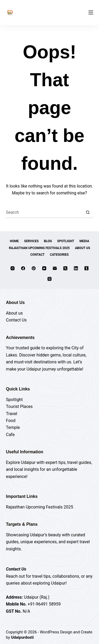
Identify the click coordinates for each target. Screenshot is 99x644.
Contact (37, 255)
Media (84, 241)
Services (31, 241)
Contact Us (16, 320)
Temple (13, 427)
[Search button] (88, 213)
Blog (48, 241)
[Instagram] (13, 268)
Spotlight (66, 241)
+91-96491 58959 (44, 604)
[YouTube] (44, 268)
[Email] (55, 268)
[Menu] (91, 12)
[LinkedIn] (76, 268)
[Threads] (49, 279)
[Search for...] (44, 213)
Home (14, 241)
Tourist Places (19, 406)
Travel (12, 414)
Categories (59, 255)
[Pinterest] (34, 268)
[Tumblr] (86, 268)
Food (11, 421)
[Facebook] (23, 268)
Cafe (10, 435)
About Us (82, 248)
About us (15, 313)
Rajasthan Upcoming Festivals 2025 (39, 248)
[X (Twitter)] (65, 268)
